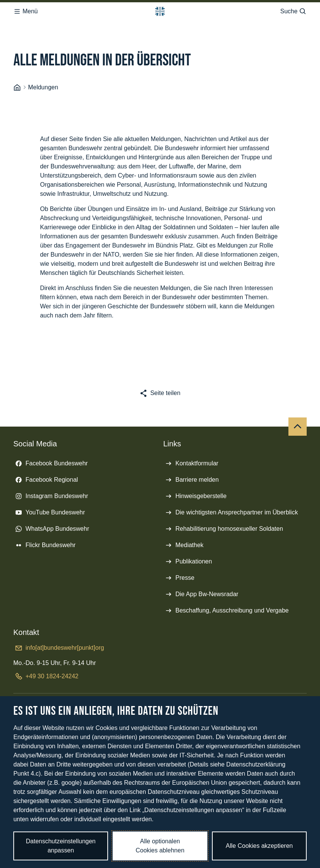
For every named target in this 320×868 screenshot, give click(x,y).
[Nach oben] (298, 427)
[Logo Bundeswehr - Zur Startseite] (160, 11)
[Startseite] (17, 88)
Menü (25, 11)
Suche (293, 11)
